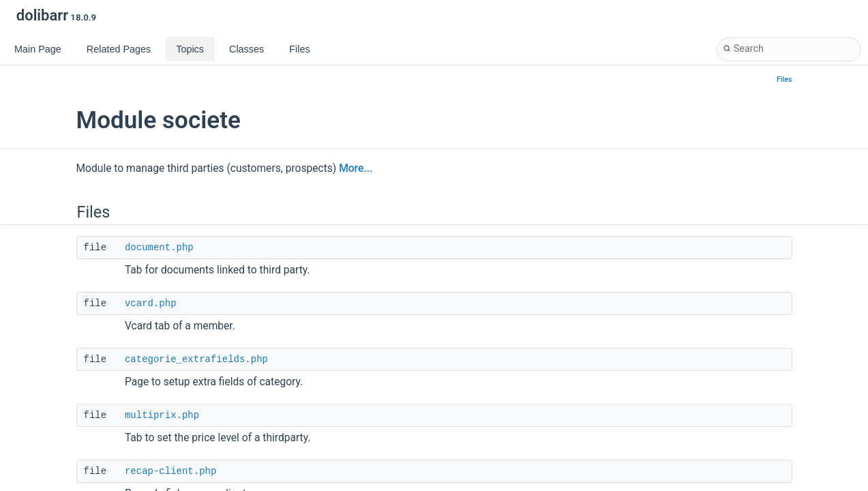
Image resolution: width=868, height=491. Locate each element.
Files (784, 79)
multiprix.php (162, 415)
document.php (159, 248)
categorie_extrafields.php (196, 359)
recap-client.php (170, 471)
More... (356, 168)
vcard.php (151, 303)
